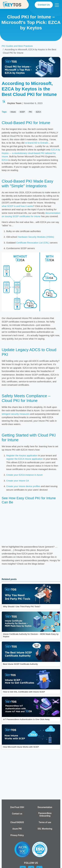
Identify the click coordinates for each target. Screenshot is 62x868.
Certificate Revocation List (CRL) (33, 243)
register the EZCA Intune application (24, 459)
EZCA (5, 160)
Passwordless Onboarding (45, 814)
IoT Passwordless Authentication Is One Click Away (26, 719)
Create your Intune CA (18, 481)
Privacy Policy (17, 835)
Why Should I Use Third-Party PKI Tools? (22, 607)
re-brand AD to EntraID (37, 143)
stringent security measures (16, 414)
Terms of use (45, 822)
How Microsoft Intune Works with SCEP (21, 747)
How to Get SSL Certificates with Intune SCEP (24, 692)
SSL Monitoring (45, 829)
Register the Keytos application (22, 455)
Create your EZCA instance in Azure (24, 475)
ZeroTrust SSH (17, 807)
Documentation (45, 807)
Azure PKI (17, 829)
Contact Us (44, 5)
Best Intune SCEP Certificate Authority (20, 664)
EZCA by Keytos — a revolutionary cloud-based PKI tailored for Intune (31, 153)
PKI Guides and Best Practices (17, 46)
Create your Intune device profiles (23, 486)
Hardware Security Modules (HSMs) (36, 237)
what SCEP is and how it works (17, 206)
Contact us (17, 814)
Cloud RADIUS (17, 822)
